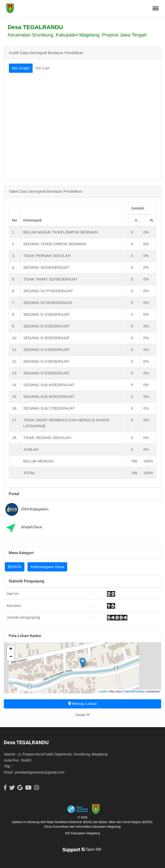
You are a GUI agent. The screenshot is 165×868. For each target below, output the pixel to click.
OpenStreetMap (135, 691)
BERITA (15, 567)
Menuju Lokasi (82, 704)
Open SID (91, 849)
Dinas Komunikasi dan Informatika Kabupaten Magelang (82, 827)
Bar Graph (21, 68)
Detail (82, 715)
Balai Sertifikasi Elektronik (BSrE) (70, 822)
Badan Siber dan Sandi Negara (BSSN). (126, 822)
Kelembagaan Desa (47, 567)
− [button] (11, 657)
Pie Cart (43, 68)
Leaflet (103, 691)
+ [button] (11, 649)
